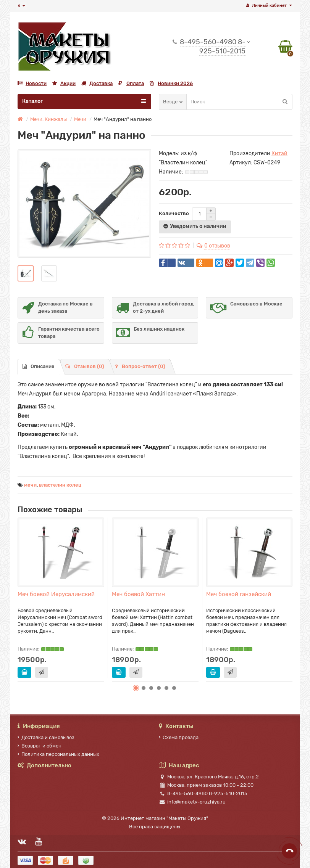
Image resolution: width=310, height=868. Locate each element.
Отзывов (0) (85, 366)
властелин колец (60, 485)
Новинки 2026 (171, 83)
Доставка (97, 83)
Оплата (131, 83)
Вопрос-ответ (140, 366)
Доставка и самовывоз (46, 737)
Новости (32, 83)
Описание (39, 366)
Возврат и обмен (40, 746)
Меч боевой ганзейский (239, 594)
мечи (30, 485)
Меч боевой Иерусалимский (56, 594)
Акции (64, 83)
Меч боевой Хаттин (138, 594)
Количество (174, 213)
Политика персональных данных (58, 754)
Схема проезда (179, 737)
